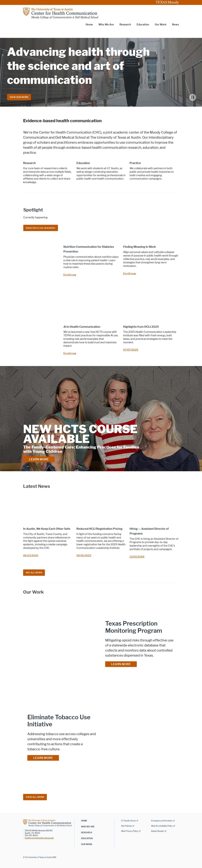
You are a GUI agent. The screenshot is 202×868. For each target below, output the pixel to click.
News (175, 25)
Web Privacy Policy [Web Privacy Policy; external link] (130, 831)
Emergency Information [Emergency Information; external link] (162, 821)
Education (87, 838)
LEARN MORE (39, 459)
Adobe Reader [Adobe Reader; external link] (158, 831)
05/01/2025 (84, 556)
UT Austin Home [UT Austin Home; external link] (128, 821)
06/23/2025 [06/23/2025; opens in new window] (31, 556)
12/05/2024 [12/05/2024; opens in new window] (137, 557)
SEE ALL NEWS (34, 573)
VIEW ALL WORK (35, 797)
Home (89, 25)
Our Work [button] (161, 25)
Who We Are (88, 827)
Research (87, 833)
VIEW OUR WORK (19, 97)
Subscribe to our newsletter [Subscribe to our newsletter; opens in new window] (41, 228)
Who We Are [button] (106, 25)
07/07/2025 (131, 350)
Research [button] (125, 25)
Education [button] (143, 25)
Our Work (87, 844)
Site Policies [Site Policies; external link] (126, 826)
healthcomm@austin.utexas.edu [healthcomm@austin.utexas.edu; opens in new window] (39, 838)
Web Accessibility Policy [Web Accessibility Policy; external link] (162, 826)
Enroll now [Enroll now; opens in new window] (70, 275)
